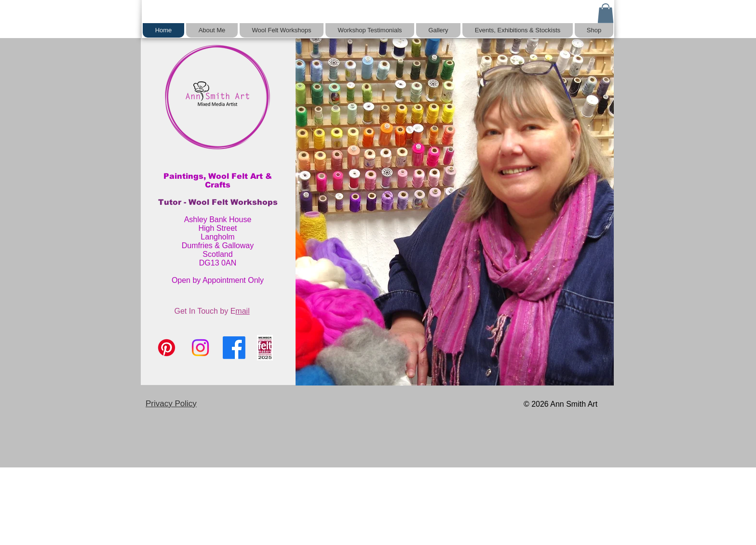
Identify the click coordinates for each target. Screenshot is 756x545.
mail (242, 311)
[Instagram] (200, 348)
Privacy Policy (171, 404)
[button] (606, 13)
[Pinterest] (167, 348)
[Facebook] (234, 348)
